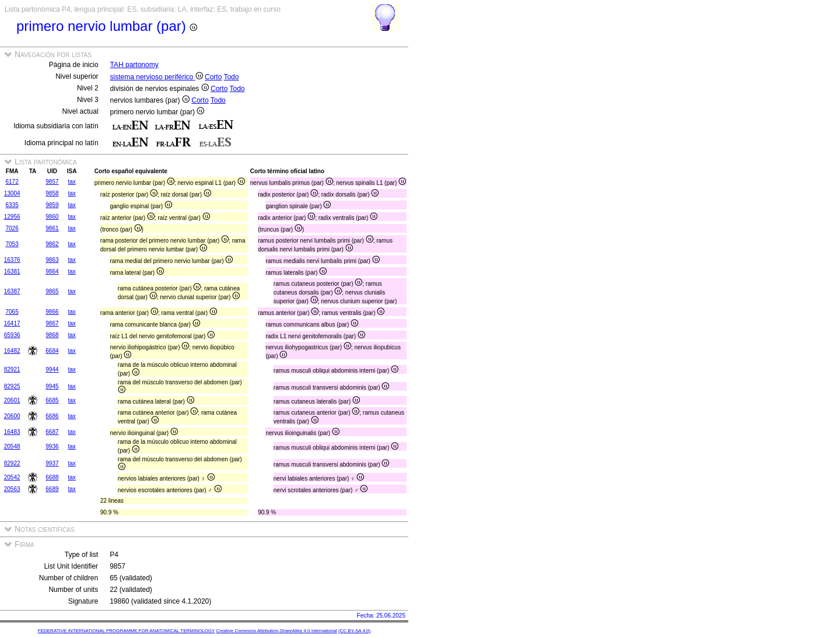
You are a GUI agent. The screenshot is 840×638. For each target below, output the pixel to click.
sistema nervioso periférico (157, 77)
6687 (52, 432)
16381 (12, 271)
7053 (12, 244)
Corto (213, 77)
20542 (12, 477)
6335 (12, 205)
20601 (12, 400)
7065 (12, 312)
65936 (12, 335)
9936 (52, 446)
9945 (52, 386)
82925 (12, 386)
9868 (52, 335)
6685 (52, 400)
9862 (52, 244)
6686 (52, 416)
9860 (52, 217)
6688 (52, 477)
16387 (12, 291)
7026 (12, 228)
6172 (12, 182)
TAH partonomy (134, 65)
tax (71, 182)
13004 (12, 193)
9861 (52, 228)
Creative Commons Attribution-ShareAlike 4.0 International (276, 631)
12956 (12, 217)
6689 (52, 489)
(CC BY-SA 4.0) (354, 631)
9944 (52, 369)
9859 (52, 205)
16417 (12, 323)
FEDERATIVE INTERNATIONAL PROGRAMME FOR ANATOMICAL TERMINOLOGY (126, 631)
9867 (52, 323)
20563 (12, 489)
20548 (12, 446)
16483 (12, 432)
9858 (52, 193)
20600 (12, 416)
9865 (52, 291)
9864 (52, 271)
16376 (12, 260)
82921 (12, 369)
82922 (12, 463)
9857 (52, 182)
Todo (231, 77)
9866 (52, 312)
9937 (52, 463)
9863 (52, 260)
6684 (52, 351)
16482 (12, 351)
